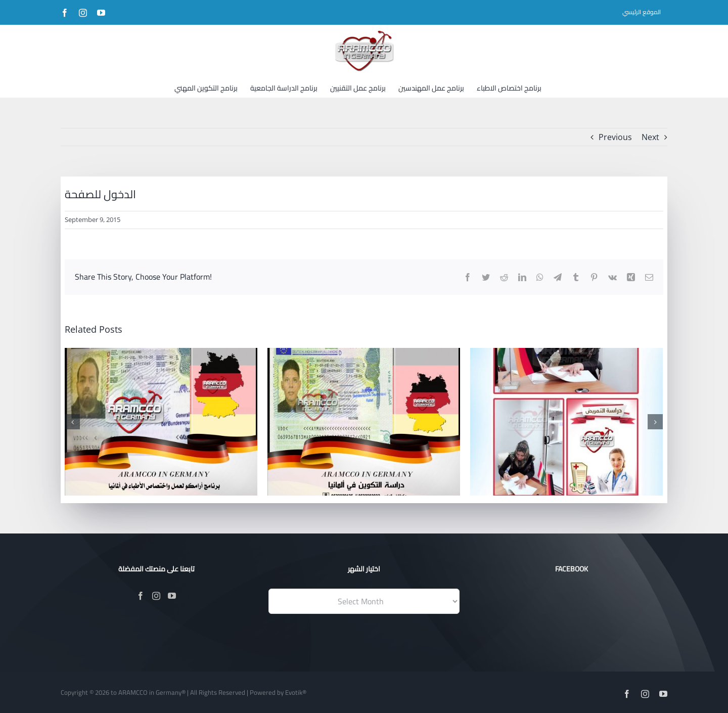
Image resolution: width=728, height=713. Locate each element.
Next (650, 137)
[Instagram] (156, 596)
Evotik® (296, 692)
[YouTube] (172, 596)
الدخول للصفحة (100, 194)
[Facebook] (141, 596)
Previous (615, 137)
